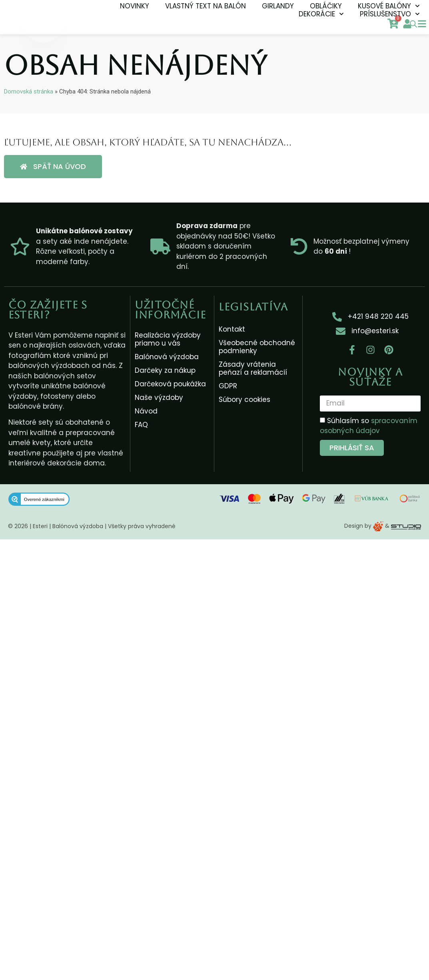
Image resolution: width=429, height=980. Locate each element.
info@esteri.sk (375, 331)
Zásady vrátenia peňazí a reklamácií (253, 368)
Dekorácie (321, 14)
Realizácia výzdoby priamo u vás (168, 339)
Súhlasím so (369, 425)
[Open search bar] (413, 24)
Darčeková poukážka (170, 384)
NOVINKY (135, 6)
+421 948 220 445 (378, 316)
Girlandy (278, 6)
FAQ (141, 425)
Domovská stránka (29, 91)
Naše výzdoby (159, 398)
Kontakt (232, 329)
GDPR (228, 386)
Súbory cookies (244, 400)
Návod (146, 411)
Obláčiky (326, 6)
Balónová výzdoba (167, 357)
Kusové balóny (389, 6)
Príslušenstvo (390, 14)
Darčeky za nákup (165, 370)
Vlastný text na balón (206, 6)
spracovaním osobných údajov (369, 425)
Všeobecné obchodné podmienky (257, 347)
